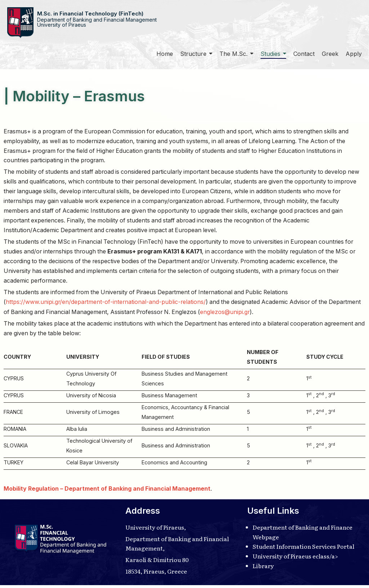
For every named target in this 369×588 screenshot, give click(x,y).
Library (263, 569)
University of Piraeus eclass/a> (296, 559)
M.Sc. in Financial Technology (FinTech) (90, 14)
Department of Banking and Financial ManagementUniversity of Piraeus (97, 22)
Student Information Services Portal (304, 549)
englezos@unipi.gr (264, 313)
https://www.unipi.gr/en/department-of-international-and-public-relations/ (106, 304)
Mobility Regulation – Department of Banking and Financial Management (107, 491)
